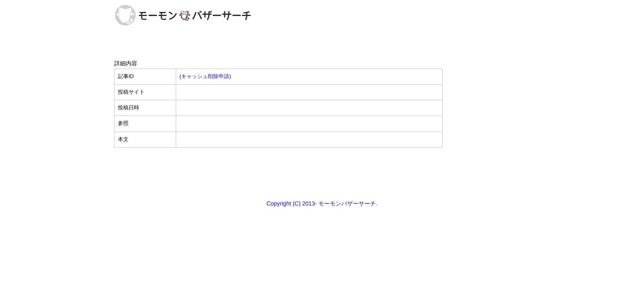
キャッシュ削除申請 (205, 76)
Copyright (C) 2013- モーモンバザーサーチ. (322, 203)
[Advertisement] (322, 173)
